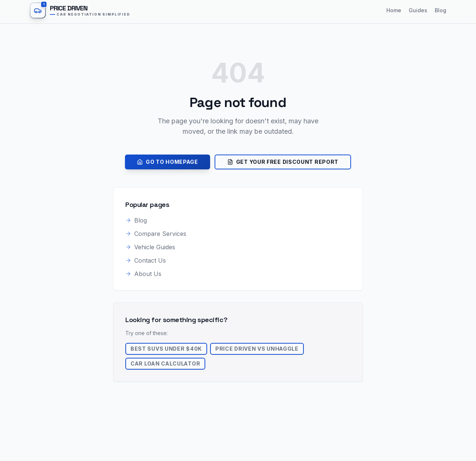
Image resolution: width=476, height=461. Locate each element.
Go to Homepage (167, 162)
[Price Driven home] (86, 10)
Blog (440, 10)
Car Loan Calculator (166, 363)
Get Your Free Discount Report (283, 162)
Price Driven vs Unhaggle (258, 349)
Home (394, 10)
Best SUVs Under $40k (166, 349)
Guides (418, 10)
